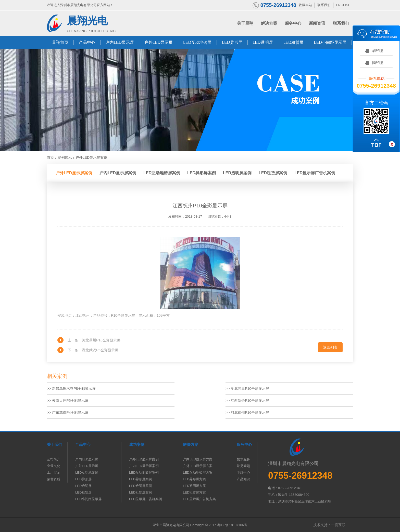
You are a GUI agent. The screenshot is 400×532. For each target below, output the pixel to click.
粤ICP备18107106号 (232, 525)
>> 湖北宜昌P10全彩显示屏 (247, 389)
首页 (51, 157)
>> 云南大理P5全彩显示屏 (68, 401)
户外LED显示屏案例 (91, 157)
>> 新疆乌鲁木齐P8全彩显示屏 (71, 389)
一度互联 (338, 525)
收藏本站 (305, 5)
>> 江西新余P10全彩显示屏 (247, 401)
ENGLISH (343, 5)
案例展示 (65, 157)
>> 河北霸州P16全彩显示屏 (247, 413)
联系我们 (324, 5)
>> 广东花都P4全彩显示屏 (68, 413)
